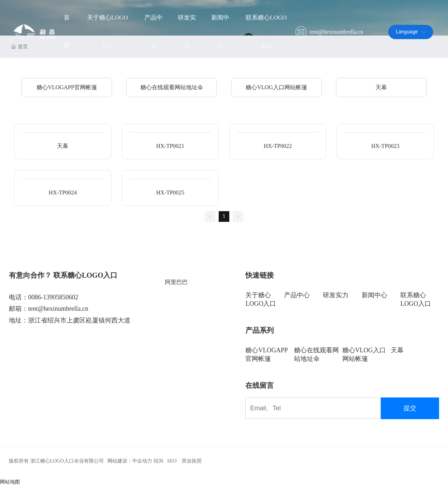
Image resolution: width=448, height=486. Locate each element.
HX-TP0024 (63, 193)
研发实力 (336, 295)
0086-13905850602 (53, 297)
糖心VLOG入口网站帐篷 (276, 87)
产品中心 (297, 295)
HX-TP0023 (385, 146)
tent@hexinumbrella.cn (336, 32)
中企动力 (142, 461)
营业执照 (192, 461)
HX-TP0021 (170, 146)
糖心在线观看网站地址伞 (172, 87)
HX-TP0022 (278, 146)
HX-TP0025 (170, 193)
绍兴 (159, 461)
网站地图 (10, 482)
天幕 (381, 87)
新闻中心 (374, 295)
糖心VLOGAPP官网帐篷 (67, 87)
